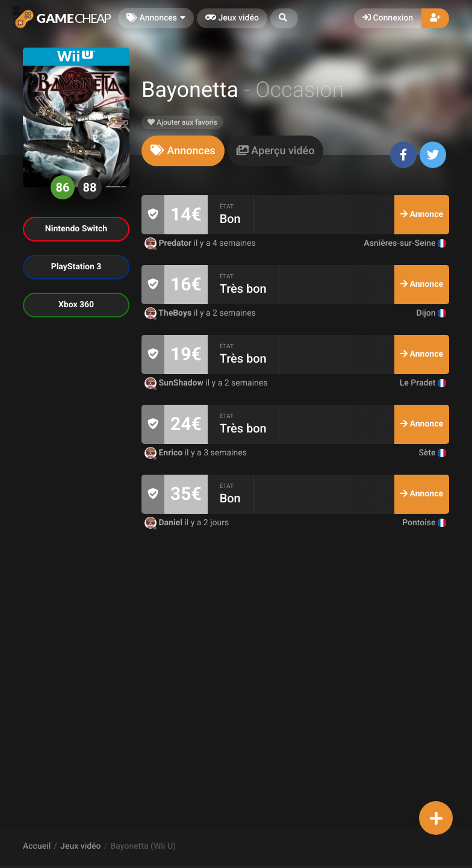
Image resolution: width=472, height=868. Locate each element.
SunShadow (175, 383)
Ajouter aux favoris (182, 122)
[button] (284, 18)
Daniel (164, 523)
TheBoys (169, 313)
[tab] (183, 151)
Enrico (165, 453)
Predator (169, 243)
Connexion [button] (388, 18)
